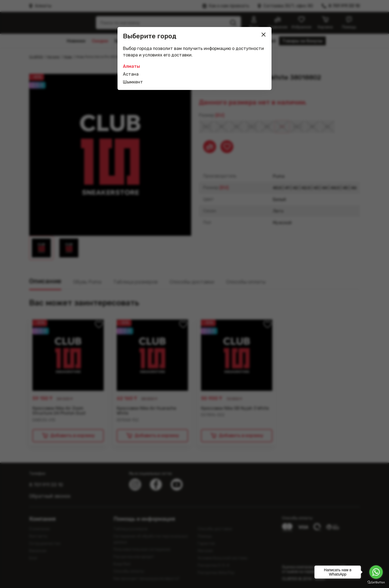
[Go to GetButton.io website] (376, 582)
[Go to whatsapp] (376, 572)
